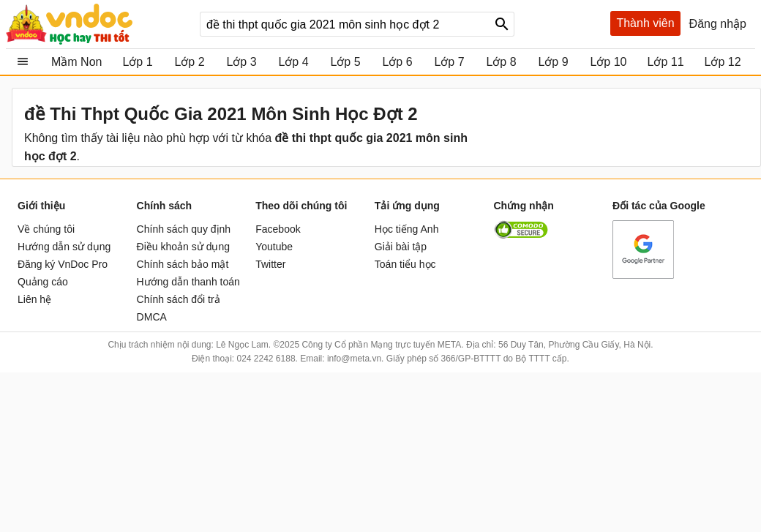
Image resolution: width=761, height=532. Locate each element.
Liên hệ (34, 299)
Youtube (274, 247)
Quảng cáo (43, 282)
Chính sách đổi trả (179, 299)
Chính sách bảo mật (183, 264)
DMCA (152, 317)
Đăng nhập (718, 24)
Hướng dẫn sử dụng (64, 247)
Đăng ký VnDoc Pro (63, 264)
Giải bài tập (401, 247)
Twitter (270, 264)
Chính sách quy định (184, 229)
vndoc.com (97, 24)
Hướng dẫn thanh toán (188, 282)
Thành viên (645, 23)
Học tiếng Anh (407, 229)
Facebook (278, 229)
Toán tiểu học (405, 264)
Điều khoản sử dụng (183, 247)
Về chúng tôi (46, 229)
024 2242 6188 (266, 359)
